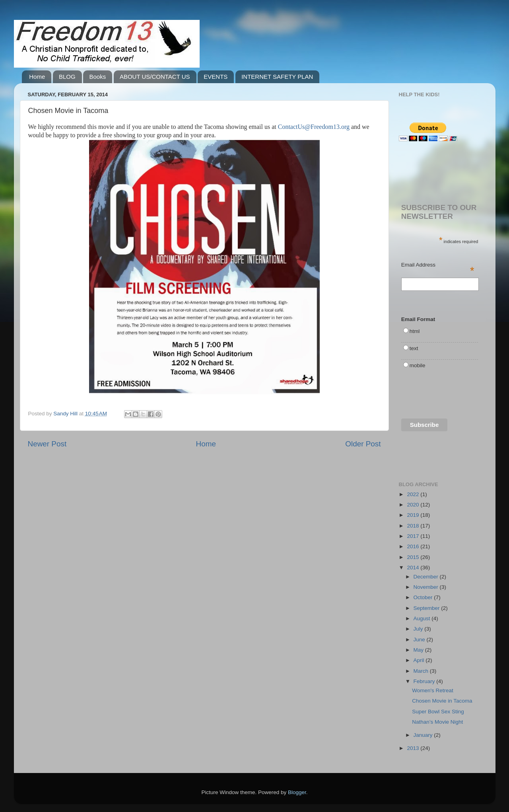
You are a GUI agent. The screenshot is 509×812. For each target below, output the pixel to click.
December (427, 577)
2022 (414, 494)
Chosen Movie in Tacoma (442, 701)
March (422, 671)
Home (37, 77)
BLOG (67, 77)
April (420, 660)
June (420, 640)
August (423, 618)
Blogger (297, 792)
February (425, 681)
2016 (414, 546)
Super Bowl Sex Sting (438, 712)
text (414, 348)
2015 (414, 557)
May (419, 650)
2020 (414, 505)
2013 (414, 748)
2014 (414, 568)
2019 (414, 515)
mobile (418, 365)
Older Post (363, 444)
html (415, 331)
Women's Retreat (433, 690)
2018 (414, 526)
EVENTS (216, 77)
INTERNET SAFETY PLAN (277, 77)
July (419, 629)
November (427, 587)
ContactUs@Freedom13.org (314, 127)
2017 (414, 536)
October (424, 597)
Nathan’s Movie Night (437, 722)
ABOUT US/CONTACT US (155, 77)
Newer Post (47, 444)
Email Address (438, 265)
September (427, 608)
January (424, 735)
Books (97, 77)
